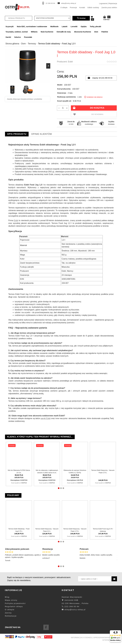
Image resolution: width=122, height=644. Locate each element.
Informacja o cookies (81, 638)
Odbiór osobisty (93, 8)
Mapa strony (11, 600)
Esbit (70, 62)
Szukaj (81, 18)
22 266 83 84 (50, 3)
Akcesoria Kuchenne (83, 32)
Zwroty (8, 613)
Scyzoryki (10, 27)
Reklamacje (11, 616)
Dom (96, 32)
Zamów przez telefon (109, 8)
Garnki (8, 37)
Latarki (65, 27)
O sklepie (64, 8)
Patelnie (105, 32)
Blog (7, 597)
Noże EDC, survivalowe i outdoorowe (32, 27)
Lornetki (74, 27)
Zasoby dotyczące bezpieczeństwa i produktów (25, 99)
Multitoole (54, 27)
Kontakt (82, 8)
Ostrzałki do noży (64, 32)
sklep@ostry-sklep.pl (69, 3)
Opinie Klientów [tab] (42, 134)
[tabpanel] (61, 283)
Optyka (84, 27)
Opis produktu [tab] (17, 134)
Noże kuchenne (47, 32)
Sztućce (18, 37)
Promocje (73, 8)
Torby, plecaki (95, 27)
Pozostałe (28, 37)
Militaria (34, 32)
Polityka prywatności (15, 603)
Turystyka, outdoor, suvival (17, 32)
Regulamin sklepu (14, 606)
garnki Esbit (46, 418)
